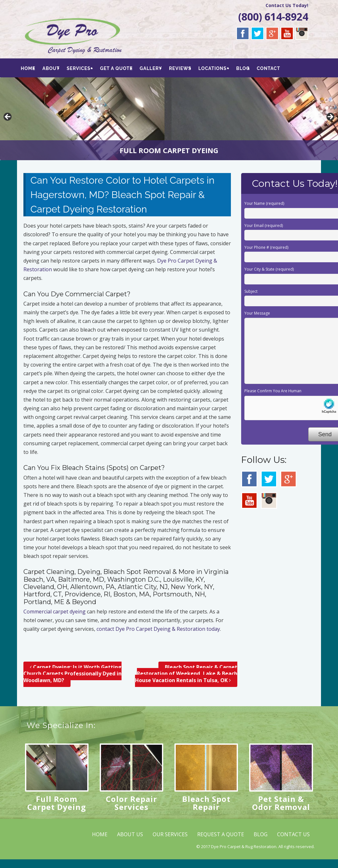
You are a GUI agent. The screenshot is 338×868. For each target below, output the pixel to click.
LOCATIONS (214, 68)
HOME (28, 68)
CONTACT (270, 68)
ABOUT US (130, 834)
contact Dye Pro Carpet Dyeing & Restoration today (158, 629)
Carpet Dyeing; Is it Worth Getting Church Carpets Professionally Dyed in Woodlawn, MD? (72, 674)
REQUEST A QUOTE (221, 834)
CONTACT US (293, 834)
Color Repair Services (131, 803)
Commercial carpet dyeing (55, 612)
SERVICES (79, 68)
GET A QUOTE (117, 68)
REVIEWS (181, 68)
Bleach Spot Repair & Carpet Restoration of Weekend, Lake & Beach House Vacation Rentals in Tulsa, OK (186, 674)
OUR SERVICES (170, 834)
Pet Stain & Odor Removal (281, 803)
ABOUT (51, 68)
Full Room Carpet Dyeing (57, 803)
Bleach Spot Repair (206, 803)
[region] (169, 119)
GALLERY (152, 68)
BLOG (244, 68)
